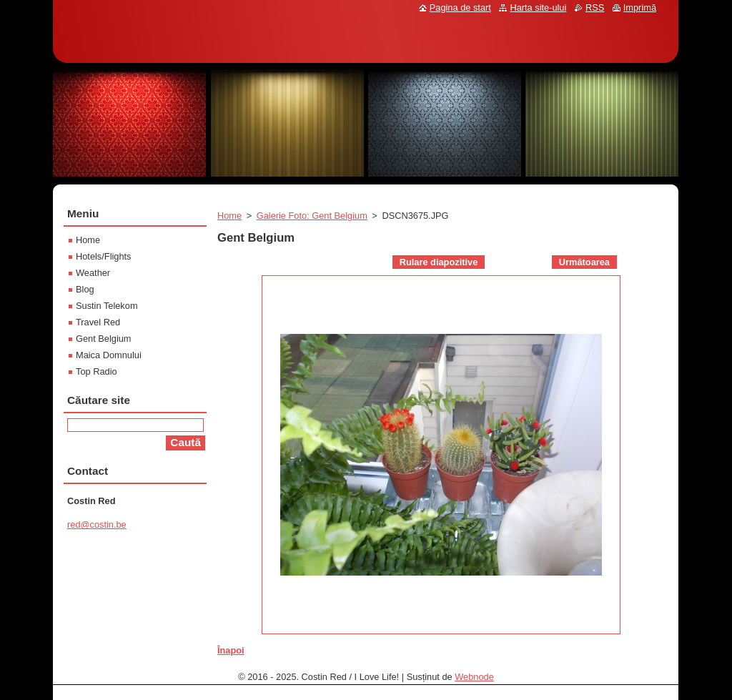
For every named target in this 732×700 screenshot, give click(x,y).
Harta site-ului (538, 8)
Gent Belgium (104, 339)
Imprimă (640, 8)
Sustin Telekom (107, 306)
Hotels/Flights (104, 256)
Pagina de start (460, 8)
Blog (85, 289)
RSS (595, 8)
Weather (93, 273)
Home (229, 216)
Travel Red (98, 322)
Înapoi (231, 650)
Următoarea (584, 262)
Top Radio (97, 371)
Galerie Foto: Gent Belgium (312, 216)
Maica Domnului (109, 355)
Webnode (474, 677)
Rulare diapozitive (439, 262)
